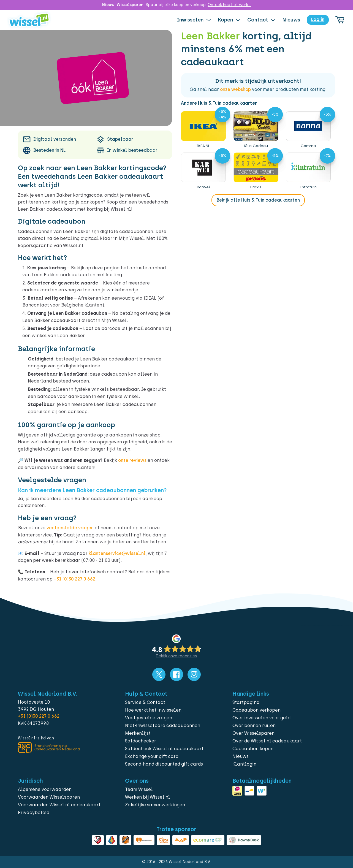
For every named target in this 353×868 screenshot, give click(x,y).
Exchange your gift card (152, 756)
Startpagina (246, 702)
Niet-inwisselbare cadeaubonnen (163, 725)
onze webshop (235, 89)
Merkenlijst (138, 733)
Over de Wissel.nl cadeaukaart (267, 741)
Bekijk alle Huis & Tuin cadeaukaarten (258, 200)
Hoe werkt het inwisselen (153, 710)
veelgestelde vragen (70, 528)
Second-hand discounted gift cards (164, 764)
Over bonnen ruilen (254, 725)
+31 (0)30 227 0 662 (74, 579)
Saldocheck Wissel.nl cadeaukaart (164, 749)
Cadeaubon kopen (253, 749)
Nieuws (241, 756)
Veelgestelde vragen (149, 718)
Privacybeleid (34, 813)
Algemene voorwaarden (45, 789)
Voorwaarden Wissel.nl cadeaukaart (59, 805)
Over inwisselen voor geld (261, 718)
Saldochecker (141, 741)
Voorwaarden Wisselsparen (49, 797)
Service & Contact (145, 702)
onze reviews (132, 460)
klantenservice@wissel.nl (117, 553)
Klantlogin (244, 764)
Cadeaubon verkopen (256, 710)
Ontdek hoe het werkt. (229, 5)
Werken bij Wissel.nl (148, 797)
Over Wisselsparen (253, 733)
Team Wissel (139, 789)
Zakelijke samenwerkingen (155, 805)
